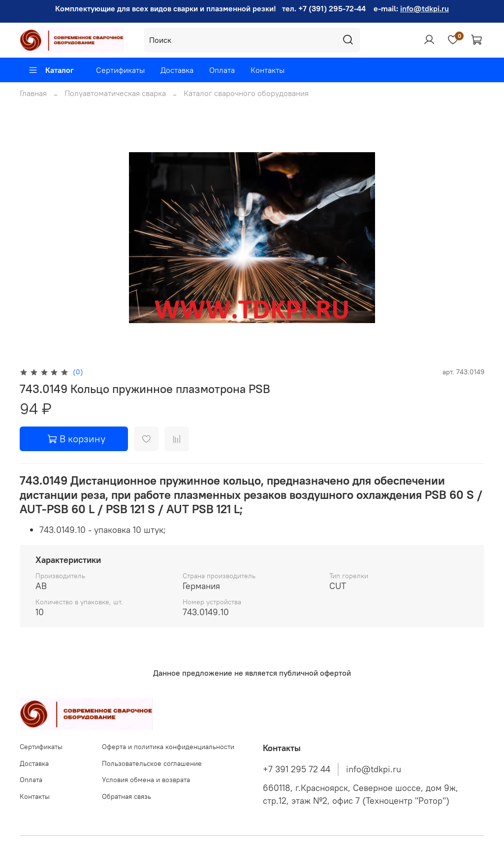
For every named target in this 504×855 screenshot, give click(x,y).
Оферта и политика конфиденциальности (168, 747)
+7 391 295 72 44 (297, 769)
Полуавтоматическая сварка (115, 93)
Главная (33, 93)
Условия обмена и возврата (146, 780)
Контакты (268, 70)
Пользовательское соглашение (152, 763)
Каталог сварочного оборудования (246, 93)
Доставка (177, 70)
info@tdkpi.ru (425, 8)
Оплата (222, 70)
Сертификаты (120, 70)
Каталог (51, 70)
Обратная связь (126, 796)
